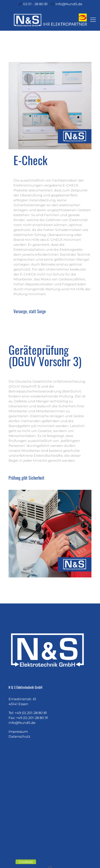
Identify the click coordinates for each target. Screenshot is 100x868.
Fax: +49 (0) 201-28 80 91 (28, 718)
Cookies (26, 862)
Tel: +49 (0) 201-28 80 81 (28, 713)
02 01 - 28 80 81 (35, 4)
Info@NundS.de (69, 4)
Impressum (18, 731)
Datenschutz (19, 736)
